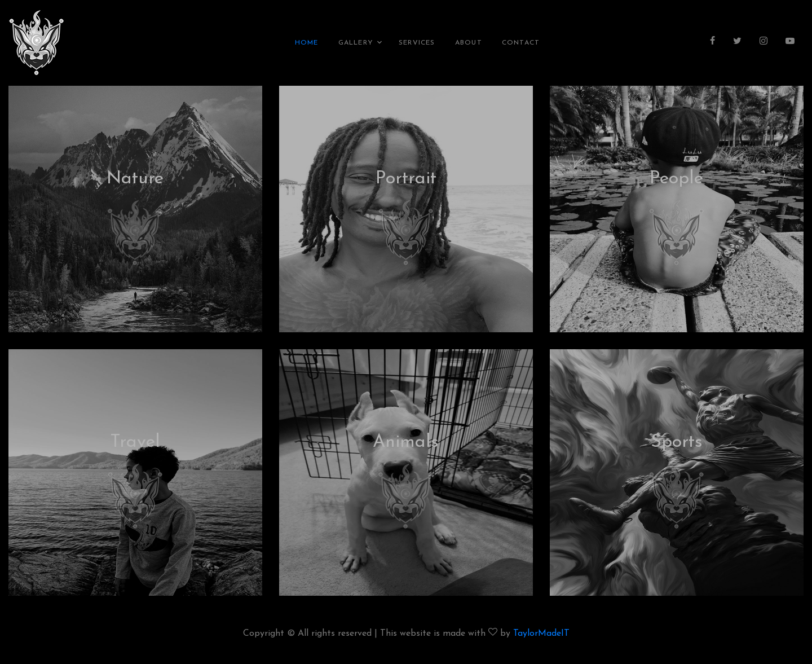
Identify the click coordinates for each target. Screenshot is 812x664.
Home (307, 42)
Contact (521, 42)
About (469, 42)
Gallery (356, 42)
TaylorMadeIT (541, 634)
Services (417, 42)
